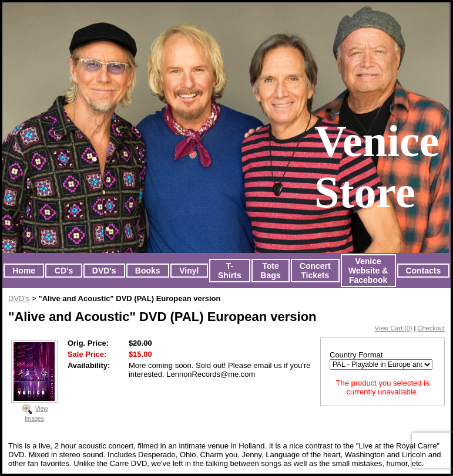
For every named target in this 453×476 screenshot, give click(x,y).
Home (24, 271)
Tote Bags (270, 271)
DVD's (104, 271)
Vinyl (189, 271)
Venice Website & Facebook (368, 271)
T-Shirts (230, 271)
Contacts (423, 271)
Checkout (431, 328)
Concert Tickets (315, 271)
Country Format (356, 355)
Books (148, 271)
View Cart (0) (394, 328)
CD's (64, 271)
